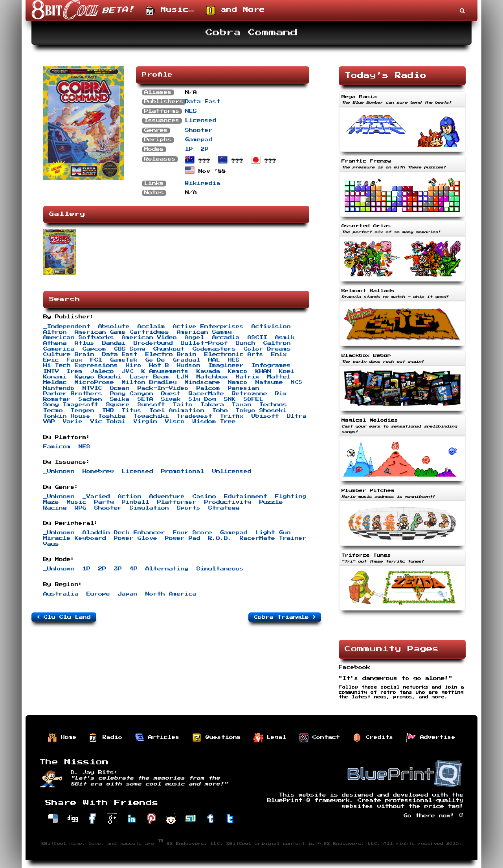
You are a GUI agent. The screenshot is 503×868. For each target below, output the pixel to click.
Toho (220, 411)
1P (189, 149)
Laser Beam (149, 377)
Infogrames (271, 365)
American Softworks (79, 338)
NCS (297, 382)
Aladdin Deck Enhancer (124, 533)
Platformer (177, 502)
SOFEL (253, 399)
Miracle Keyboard (75, 538)
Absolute (114, 327)
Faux (75, 360)
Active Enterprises (208, 327)
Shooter (199, 130)
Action (130, 497)
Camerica (59, 349)
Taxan (242, 405)
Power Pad (183, 538)
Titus (132, 411)
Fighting (291, 497)
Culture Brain (69, 355)
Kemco (238, 371)
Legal (270, 738)
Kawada (208, 371)
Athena (55, 343)
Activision (271, 327)
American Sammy (204, 332)
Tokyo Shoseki (261, 411)
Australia (61, 594)
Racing (55, 508)
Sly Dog (202, 399)
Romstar (57, 399)
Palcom (208, 388)
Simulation (149, 508)
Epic (51, 360)
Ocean (120, 388)
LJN (183, 377)
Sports (189, 508)
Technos (273, 405)
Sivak (171, 399)
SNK (230, 399)
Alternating (167, 569)
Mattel (279, 377)
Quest (171, 394)
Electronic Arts (234, 355)
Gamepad (199, 140)
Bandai (114, 343)
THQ (108, 411)
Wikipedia (203, 183)
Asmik (285, 338)
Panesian (244, 388)
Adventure (167, 497)
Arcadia (226, 338)
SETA (145, 399)
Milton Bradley (149, 382)
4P (134, 569)
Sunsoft (151, 405)
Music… (170, 11)
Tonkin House (67, 416)
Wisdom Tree (214, 422)
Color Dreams (267, 349)
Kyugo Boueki (98, 377)
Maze (51, 502)
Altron (55, 332)
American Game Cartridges (122, 332)
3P (118, 569)
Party (104, 502)
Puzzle (271, 502)
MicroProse (94, 382)
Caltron (277, 343)
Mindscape (202, 382)
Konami (55, 377)
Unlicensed (232, 471)
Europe (98, 594)
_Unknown (59, 471)
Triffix (232, 416)
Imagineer (226, 365)
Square (118, 405)
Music (77, 502)
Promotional (183, 471)
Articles (157, 738)
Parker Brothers (73, 394)
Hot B (159, 365)
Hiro (134, 365)
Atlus (84, 343)
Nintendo (59, 388)
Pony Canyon (132, 394)
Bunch (246, 343)
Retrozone (250, 394)
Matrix (248, 377)
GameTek (124, 360)
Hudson (189, 365)
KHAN (263, 371)
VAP (49, 422)
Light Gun (273, 533)
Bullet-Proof (204, 343)
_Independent (67, 327)
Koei (287, 371)
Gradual (187, 360)
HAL (214, 360)
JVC (128, 371)
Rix (281, 394)
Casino (204, 497)
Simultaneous (220, 569)
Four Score (193, 533)
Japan (128, 594)
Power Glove (136, 538)
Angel (195, 338)
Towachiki (151, 416)
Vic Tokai (108, 422)
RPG (81, 508)
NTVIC (92, 388)
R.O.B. (220, 538)
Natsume (269, 382)
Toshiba (112, 416)
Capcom (94, 349)
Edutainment (246, 497)
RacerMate (206, 394)
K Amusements (165, 371)
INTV (51, 371)
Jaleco (102, 371)
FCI (96, 360)
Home (62, 738)
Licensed (201, 121)
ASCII (257, 338)
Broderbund (153, 343)
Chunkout (169, 349)
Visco (175, 422)
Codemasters (214, 349)
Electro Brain (171, 355)
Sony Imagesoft (71, 405)
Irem (75, 371)
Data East (203, 102)
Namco (238, 382)
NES (191, 111)
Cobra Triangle (285, 617)
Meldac (55, 382)
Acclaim (151, 327)
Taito (183, 405)
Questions (217, 738)
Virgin (145, 422)
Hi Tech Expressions (81, 365)
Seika (120, 399)
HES (234, 360)
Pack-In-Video (163, 388)
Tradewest (195, 416)
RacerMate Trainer (273, 538)
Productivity (228, 502)
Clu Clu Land (64, 617)
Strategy (224, 508)
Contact (319, 738)
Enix (279, 355)
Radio (106, 738)
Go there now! (434, 816)
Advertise (431, 738)
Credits (373, 738)
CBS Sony (130, 349)
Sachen (90, 399)
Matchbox (212, 377)
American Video (149, 338)
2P (205, 149)
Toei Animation (177, 411)
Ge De (155, 360)
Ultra (297, 416)
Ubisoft (265, 416)
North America (171, 594)
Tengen (83, 411)
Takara (212, 405)
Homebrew (98, 471)
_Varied (96, 497)
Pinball (136, 502)
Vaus (51, 544)
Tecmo (53, 411)
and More (235, 11)
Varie (73, 422)
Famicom (57, 447)
